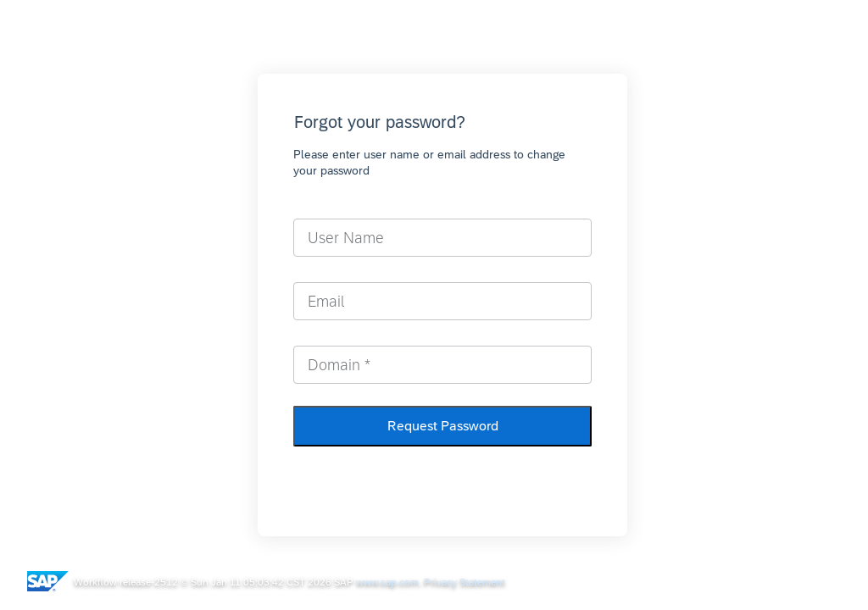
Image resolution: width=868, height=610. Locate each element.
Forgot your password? (380, 122)
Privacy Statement (465, 582)
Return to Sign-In (439, 475)
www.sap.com (387, 582)
